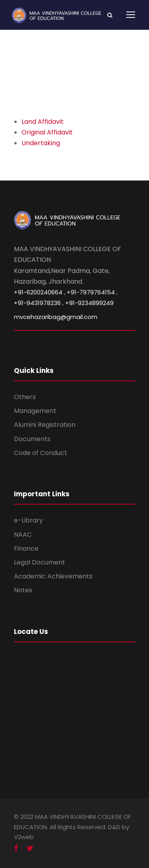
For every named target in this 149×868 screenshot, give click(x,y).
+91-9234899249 (89, 303)
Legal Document (40, 562)
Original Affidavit (47, 132)
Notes (23, 590)
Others (25, 397)
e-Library (28, 520)
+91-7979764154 (91, 292)
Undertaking (41, 143)
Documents (32, 439)
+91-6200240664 (38, 292)
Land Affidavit (43, 122)
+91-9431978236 (37, 303)
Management (35, 411)
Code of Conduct (41, 453)
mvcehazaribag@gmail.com (56, 317)
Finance (26, 548)
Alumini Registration (45, 425)
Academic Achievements (53, 576)
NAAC (23, 535)
